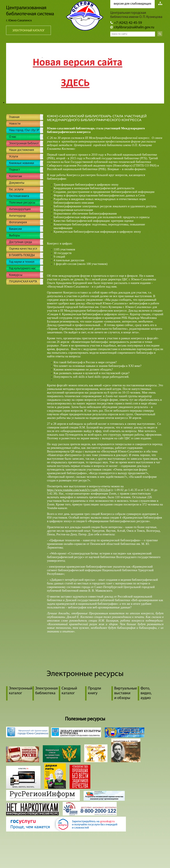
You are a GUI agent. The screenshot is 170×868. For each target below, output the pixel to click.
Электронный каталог (28, 31)
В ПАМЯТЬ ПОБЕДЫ (22, 255)
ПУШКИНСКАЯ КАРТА (23, 282)
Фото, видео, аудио (146, 693)
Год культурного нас (22, 269)
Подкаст (15, 170)
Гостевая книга (19, 196)
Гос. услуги (16, 190)
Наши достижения (21, 150)
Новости (15, 124)
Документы (17, 183)
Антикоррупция (20, 209)
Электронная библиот (24, 144)
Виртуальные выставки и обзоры (126, 693)
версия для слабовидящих (132, 4)
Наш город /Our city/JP (24, 130)
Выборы (15, 236)
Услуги (14, 157)
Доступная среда (20, 242)
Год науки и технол (22, 262)
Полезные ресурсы (22, 203)
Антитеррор (17, 216)
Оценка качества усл (23, 249)
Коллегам (15, 176)
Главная (14, 117)
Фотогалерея (18, 223)
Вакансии (15, 229)
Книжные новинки (22, 163)
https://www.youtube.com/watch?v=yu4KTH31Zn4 (79, 490)
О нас (13, 137)
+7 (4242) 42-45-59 (128, 23)
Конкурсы (16, 275)
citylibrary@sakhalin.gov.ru (134, 27)
